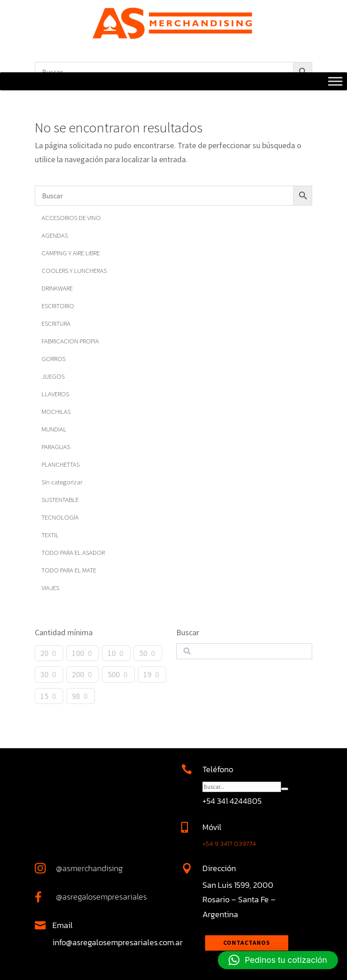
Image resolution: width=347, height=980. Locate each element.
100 (78, 653)
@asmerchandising (89, 868)
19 (147, 674)
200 (78, 674)
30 (44, 674)
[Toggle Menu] (335, 82)
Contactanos (247, 942)
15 (44, 696)
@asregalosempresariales (101, 897)
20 (44, 653)
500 (114, 674)
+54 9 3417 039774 (229, 843)
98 (76, 696)
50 (143, 653)
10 (112, 653)
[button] (278, 960)
